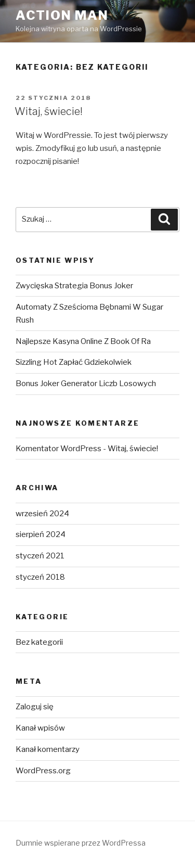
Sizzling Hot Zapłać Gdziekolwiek (74, 362)
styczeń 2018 (40, 577)
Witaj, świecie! (49, 111)
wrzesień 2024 (42, 514)
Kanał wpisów (40, 728)
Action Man (62, 15)
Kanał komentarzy (48, 749)
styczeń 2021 (40, 556)
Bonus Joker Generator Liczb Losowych (86, 384)
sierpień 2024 (41, 534)
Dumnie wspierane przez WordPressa (81, 843)
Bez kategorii (39, 642)
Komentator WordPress (58, 449)
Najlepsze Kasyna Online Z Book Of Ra (83, 341)
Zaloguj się (35, 707)
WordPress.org (43, 771)
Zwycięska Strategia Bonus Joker (74, 286)
